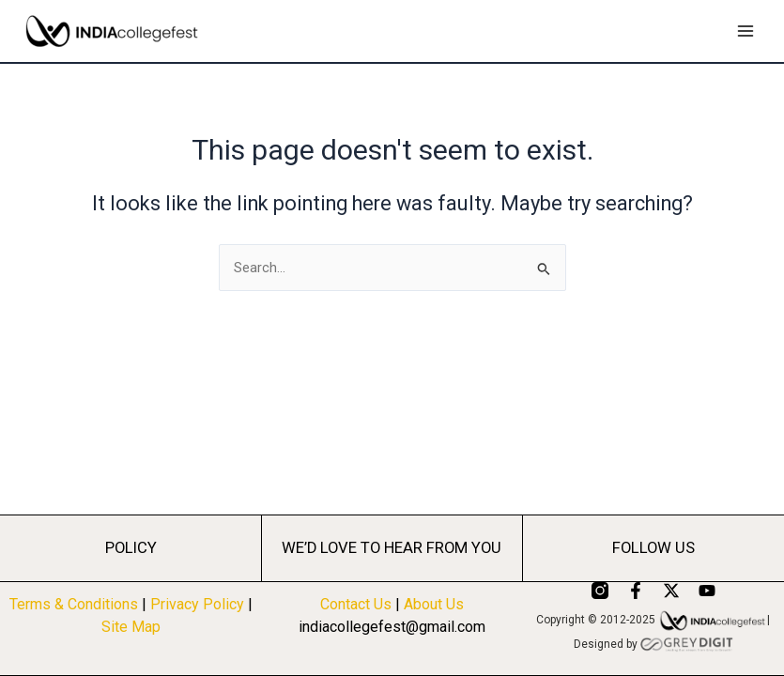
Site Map (131, 627)
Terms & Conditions (74, 604)
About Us (434, 604)
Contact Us (356, 604)
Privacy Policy (199, 604)
